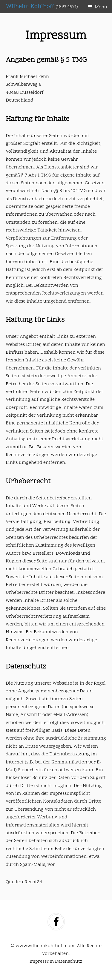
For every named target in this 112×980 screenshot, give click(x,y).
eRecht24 (32, 882)
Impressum (42, 961)
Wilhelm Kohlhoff (42, 7)
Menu (101, 7)
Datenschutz (69, 961)
